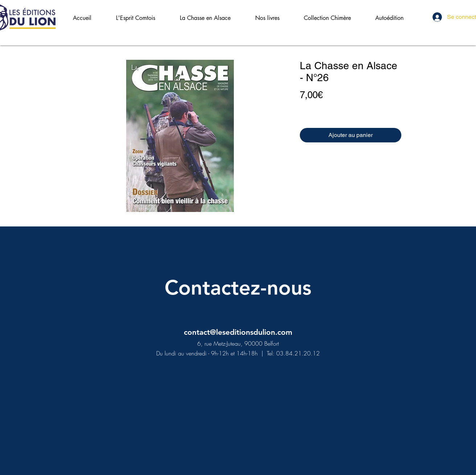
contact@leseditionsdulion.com (238, 332)
